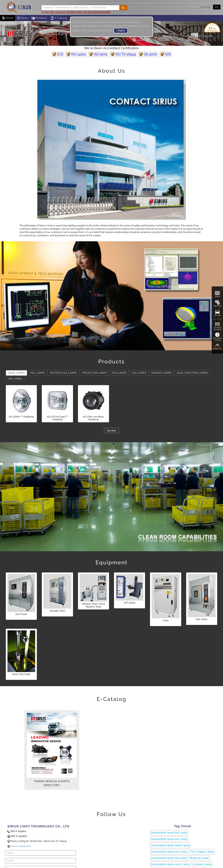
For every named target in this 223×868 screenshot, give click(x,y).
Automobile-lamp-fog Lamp (169, 858)
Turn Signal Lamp (202, 852)
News (22, 18)
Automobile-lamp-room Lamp (170, 864)
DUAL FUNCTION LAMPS (192, 373)
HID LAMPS (15, 379)
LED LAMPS (139, 373)
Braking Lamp (199, 858)
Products (39, 18)
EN (217, 7)
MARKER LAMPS (162, 373)
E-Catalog (59, 18)
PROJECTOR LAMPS (94, 373)
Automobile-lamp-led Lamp (169, 839)
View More (111, 430)
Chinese (205, 7)
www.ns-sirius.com (148, 40)
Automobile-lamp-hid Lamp (169, 833)
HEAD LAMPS (16, 373)
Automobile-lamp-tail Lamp (169, 852)
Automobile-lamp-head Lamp (170, 845)
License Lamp (202, 864)
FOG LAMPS (119, 373)
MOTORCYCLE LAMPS (63, 373)
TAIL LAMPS (37, 373)
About (8, 18)
